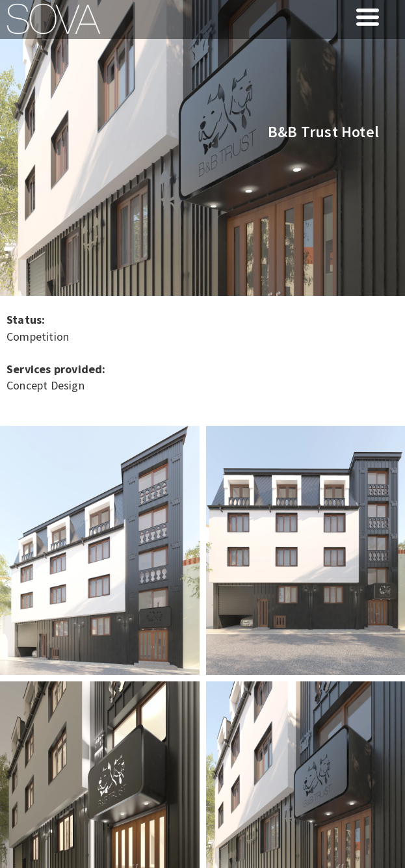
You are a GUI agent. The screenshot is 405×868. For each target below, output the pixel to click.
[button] (368, 17)
